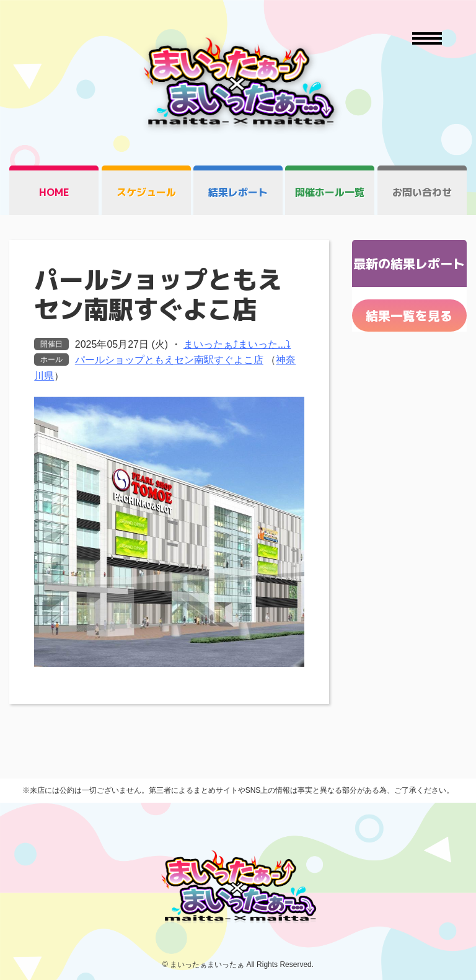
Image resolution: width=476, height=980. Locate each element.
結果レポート (238, 192)
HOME (54, 192)
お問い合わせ (422, 192)
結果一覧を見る (409, 316)
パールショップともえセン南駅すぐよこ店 (169, 360)
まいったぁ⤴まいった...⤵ (237, 344)
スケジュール (146, 192)
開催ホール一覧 (330, 192)
